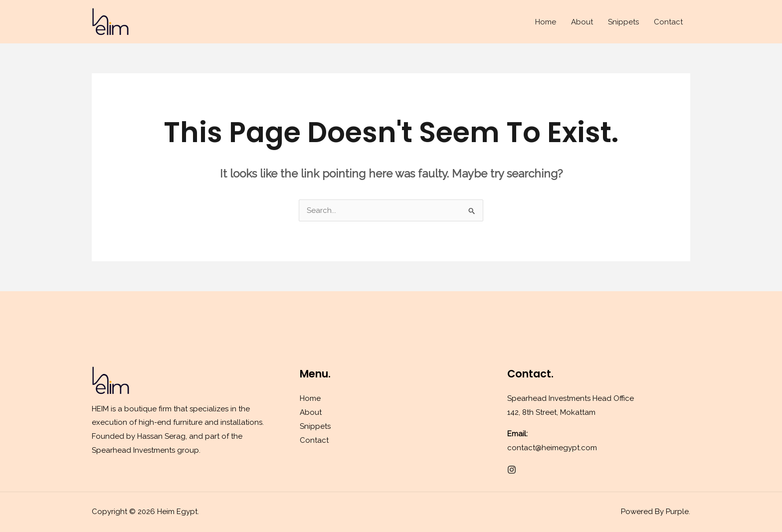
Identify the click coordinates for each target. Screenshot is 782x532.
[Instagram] (512, 470)
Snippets (623, 22)
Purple (677, 512)
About (582, 22)
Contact (668, 22)
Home (546, 22)
